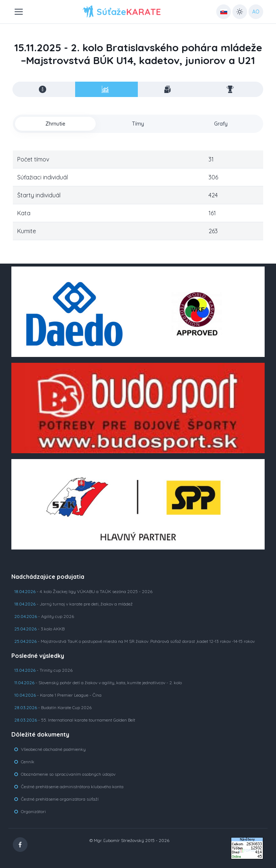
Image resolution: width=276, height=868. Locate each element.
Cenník (28, 762)
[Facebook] (20, 845)
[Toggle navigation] (18, 12)
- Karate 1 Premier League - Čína (58, 695)
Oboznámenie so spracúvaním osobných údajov (68, 774)
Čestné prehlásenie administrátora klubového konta (72, 787)
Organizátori (33, 811)
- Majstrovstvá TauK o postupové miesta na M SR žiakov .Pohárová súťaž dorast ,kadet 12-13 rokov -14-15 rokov (135, 641)
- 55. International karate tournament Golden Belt (75, 720)
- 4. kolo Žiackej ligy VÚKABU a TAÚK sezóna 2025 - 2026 (83, 591)
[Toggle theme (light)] (240, 12)
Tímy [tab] (138, 124)
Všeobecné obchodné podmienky (53, 749)
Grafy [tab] (221, 124)
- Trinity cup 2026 (43, 670)
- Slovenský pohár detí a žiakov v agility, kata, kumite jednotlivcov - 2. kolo (98, 683)
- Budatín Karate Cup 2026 (53, 707)
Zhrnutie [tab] (55, 124)
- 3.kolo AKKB (39, 629)
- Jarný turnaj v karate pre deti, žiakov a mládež (73, 604)
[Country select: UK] (224, 12)
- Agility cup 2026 (44, 616)
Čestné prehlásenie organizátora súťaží (60, 799)
